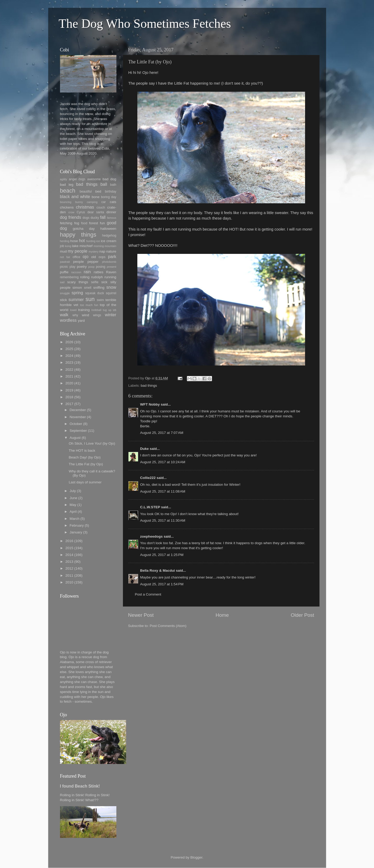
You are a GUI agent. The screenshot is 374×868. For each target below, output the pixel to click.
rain (87, 272)
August (75, 438)
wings (97, 315)
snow (111, 287)
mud (63, 251)
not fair (65, 257)
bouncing (66, 202)
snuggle (65, 293)
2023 (69, 362)
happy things (78, 235)
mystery (94, 252)
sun (90, 299)
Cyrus (81, 212)
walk (64, 315)
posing (101, 267)
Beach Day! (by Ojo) (85, 457)
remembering (69, 277)
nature (111, 251)
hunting (91, 241)
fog (77, 223)
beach (68, 191)
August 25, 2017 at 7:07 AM (162, 433)
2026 (69, 342)
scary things (78, 282)
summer (76, 299)
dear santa (96, 212)
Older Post (302, 615)
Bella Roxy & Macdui (158, 571)
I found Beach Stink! (80, 786)
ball (104, 184)
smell (88, 288)
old (94, 257)
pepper (93, 262)
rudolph (97, 277)
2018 (69, 397)
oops (102, 257)
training (84, 310)
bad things (149, 386)
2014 (69, 555)
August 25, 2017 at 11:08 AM (163, 491)
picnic (64, 267)
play (72, 267)
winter (110, 315)
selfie (95, 282)
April (73, 512)
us (115, 310)
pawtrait (65, 262)
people (78, 262)
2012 (69, 568)
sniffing (99, 288)
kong (68, 246)
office (76, 257)
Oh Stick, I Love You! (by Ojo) (92, 443)
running (110, 277)
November (78, 417)
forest (94, 223)
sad (62, 282)
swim (100, 300)
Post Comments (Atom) (168, 626)
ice (98, 241)
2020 (69, 383)
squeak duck (95, 293)
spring (77, 293)
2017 (69, 404)
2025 (69, 349)
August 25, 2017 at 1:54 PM (162, 584)
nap (102, 251)
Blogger (196, 857)
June (74, 498)
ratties (98, 272)
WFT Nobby (150, 404)
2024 (69, 356)
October (76, 424)
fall (103, 217)
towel (73, 310)
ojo (86, 256)
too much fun (89, 305)
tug (105, 310)
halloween (108, 229)
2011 (69, 575)
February (77, 525)
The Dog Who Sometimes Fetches (145, 23)
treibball (96, 310)
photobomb (109, 262)
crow (71, 212)
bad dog (109, 179)
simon (77, 288)
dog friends (71, 217)
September (78, 431)
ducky (95, 218)
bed (98, 191)
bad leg (67, 185)
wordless (68, 320)
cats (113, 202)
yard (81, 321)
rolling (85, 277)
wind (85, 315)
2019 (69, 390)
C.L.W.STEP (150, 507)
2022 (69, 370)
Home (222, 615)
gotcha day (84, 229)
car (104, 202)
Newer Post (141, 615)
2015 (69, 548)
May (73, 505)
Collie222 (148, 478)
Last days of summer (85, 482)
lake (75, 246)
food (84, 223)
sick (104, 282)
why (75, 315)
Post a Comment (148, 594)
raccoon (76, 272)
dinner (111, 212)
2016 (69, 541)
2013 (69, 562)
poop (91, 267)
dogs (86, 218)
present (112, 267)
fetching (66, 223)
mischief (86, 246)
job (62, 246)
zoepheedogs (151, 536)
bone (96, 197)
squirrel (111, 293)
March (75, 519)
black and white (75, 196)
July (73, 491)
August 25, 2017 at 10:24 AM (163, 462)
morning (99, 246)
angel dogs (77, 179)
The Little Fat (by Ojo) (86, 464)
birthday (110, 192)
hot (82, 241)
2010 (69, 582)
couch (101, 208)
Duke (145, 449)
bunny (79, 202)
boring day (109, 197)
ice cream (109, 241)
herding (65, 241)
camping (92, 202)
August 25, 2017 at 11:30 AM (163, 520)
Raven (111, 272)
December (78, 410)
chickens (67, 207)
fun (102, 223)
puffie (64, 272)
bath (113, 185)
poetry (82, 267)
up (110, 310)
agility (64, 179)
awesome (94, 179)
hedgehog (109, 236)
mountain (110, 246)
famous (112, 218)
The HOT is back (82, 451)
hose (74, 241)
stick (64, 300)
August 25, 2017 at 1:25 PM (162, 555)
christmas (85, 207)
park (112, 256)
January (76, 532)
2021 (69, 376)
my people (78, 251)
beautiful (86, 192)
